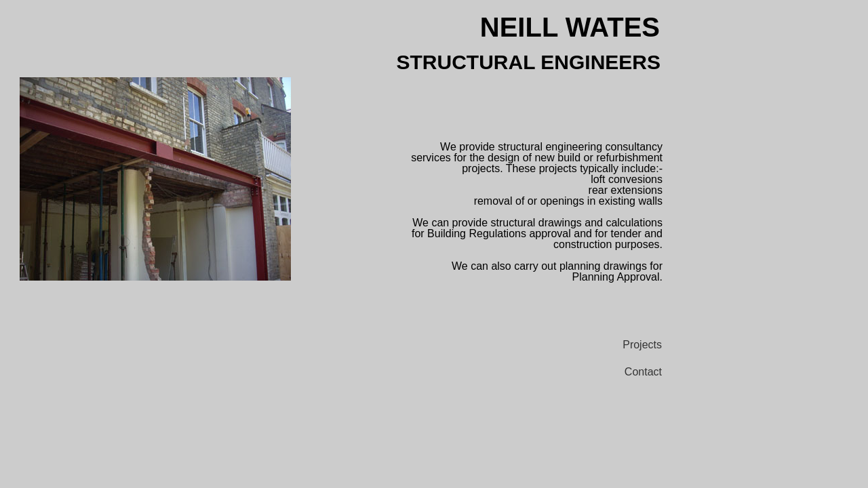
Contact (643, 372)
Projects (642, 345)
